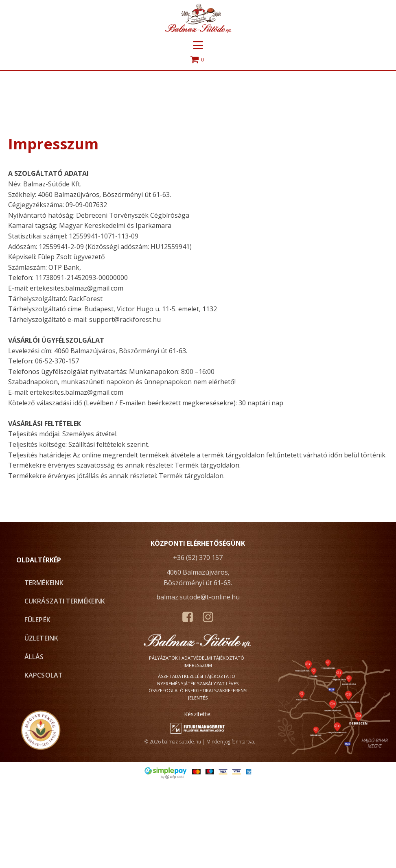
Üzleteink (41, 638)
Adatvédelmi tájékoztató (213, 658)
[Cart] (198, 60)
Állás (34, 657)
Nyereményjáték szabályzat (191, 683)
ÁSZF (163, 676)
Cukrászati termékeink (65, 601)
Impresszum (198, 665)
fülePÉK (37, 620)
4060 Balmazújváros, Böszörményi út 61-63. (198, 577)
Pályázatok (163, 658)
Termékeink (44, 583)
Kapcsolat (44, 675)
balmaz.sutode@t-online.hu (198, 597)
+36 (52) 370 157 (198, 558)
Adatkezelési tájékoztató (204, 676)
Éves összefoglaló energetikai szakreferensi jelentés (198, 691)
